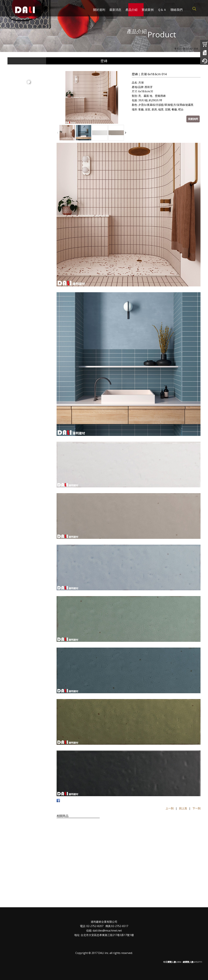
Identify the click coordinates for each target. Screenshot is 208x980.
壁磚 (196, 49)
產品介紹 (187, 49)
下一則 (197, 808)
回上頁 (183, 808)
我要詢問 (193, 119)
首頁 (179, 49)
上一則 (170, 808)
